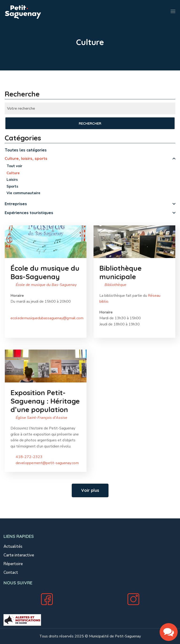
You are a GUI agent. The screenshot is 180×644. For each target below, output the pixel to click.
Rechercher (90, 123)
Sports (12, 186)
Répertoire (13, 564)
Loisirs (12, 180)
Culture (13, 173)
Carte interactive (19, 555)
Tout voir (14, 166)
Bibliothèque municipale (121, 272)
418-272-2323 (29, 457)
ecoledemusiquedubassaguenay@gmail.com (47, 318)
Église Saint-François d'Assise (41, 418)
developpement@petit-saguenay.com (47, 463)
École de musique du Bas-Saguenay (46, 285)
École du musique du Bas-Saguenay (45, 272)
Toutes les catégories (26, 150)
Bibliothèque (115, 285)
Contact (11, 573)
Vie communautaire (23, 193)
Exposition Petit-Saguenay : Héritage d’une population (45, 401)
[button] (90, 490)
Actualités (13, 546)
